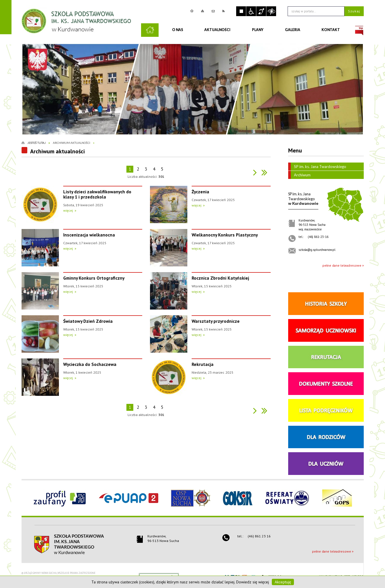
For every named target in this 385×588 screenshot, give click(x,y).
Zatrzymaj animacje (241, 11)
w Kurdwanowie (303, 199)
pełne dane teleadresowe (342, 265)
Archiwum (299, 175)
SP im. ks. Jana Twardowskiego (317, 167)
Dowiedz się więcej (253, 582)
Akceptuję (283, 582)
